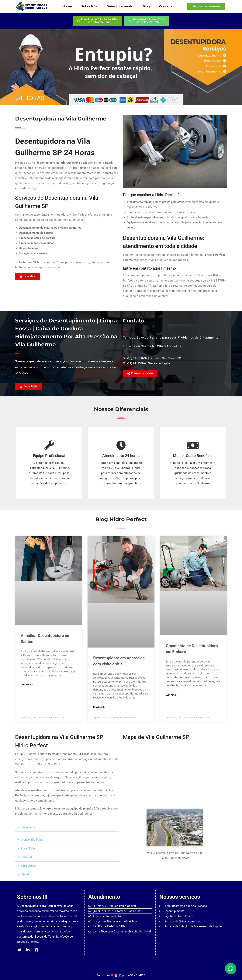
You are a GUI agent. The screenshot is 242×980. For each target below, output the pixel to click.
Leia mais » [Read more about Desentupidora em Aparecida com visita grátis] (99, 707)
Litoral (25, 874)
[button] (67, 827)
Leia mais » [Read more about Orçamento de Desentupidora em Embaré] (172, 695)
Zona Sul (26, 857)
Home (67, 6)
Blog (146, 6)
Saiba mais (28, 827)
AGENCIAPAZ (137, 975)
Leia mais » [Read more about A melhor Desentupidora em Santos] (27, 685)
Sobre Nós (89, 6)
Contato (165, 6)
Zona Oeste (28, 866)
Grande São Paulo (32, 840)
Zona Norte (28, 848)
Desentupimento (120, 6)
